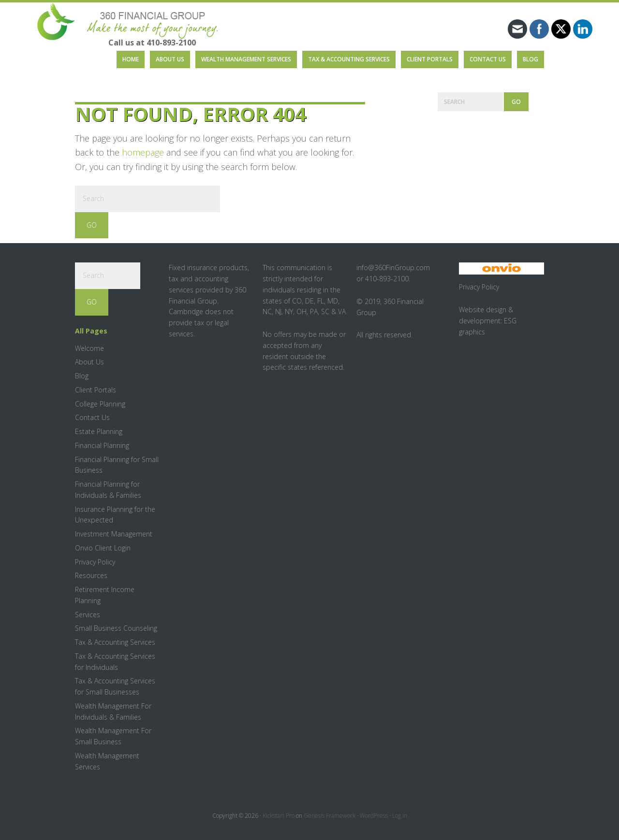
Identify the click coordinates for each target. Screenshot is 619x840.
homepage (143, 152)
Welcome (89, 348)
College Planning (100, 404)
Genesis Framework (330, 816)
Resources (91, 575)
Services (88, 615)
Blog (82, 376)
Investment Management (114, 534)
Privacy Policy (95, 562)
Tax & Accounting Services (115, 642)
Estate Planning (99, 431)
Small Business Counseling (116, 628)
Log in (400, 816)
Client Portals (96, 390)
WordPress (374, 816)
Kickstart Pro (279, 816)
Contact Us (92, 417)
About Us (89, 362)
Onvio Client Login (103, 548)
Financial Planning (102, 445)
